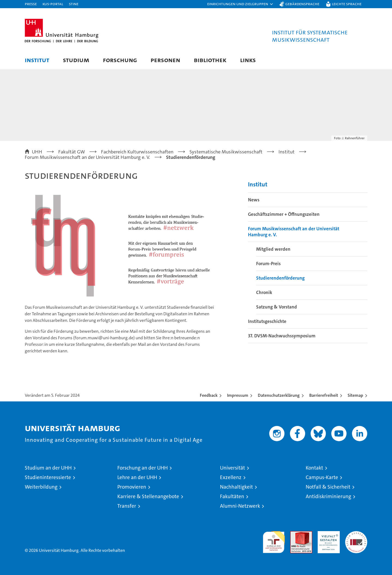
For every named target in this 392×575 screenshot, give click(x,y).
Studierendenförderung (280, 278)
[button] (240, 4)
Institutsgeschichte (267, 321)
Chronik (264, 292)
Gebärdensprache (302, 4)
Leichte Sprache (347, 4)
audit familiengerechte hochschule (274, 540)
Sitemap (355, 395)
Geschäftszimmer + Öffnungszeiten (284, 214)
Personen (165, 60)
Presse (31, 4)
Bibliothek (210, 60)
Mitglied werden (273, 249)
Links (248, 60)
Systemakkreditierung (356, 534)
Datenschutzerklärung (279, 395)
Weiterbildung (41, 487)
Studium (76, 60)
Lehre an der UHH (137, 477)
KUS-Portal (53, 4)
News (254, 200)
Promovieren (132, 487)
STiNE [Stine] (74, 4)
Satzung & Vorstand (277, 307)
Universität (232, 468)
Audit (295, 534)
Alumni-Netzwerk (240, 506)
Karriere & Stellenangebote (148, 496)
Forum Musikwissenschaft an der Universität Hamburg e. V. (294, 232)
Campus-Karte (322, 477)
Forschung (120, 60)
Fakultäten (232, 496)
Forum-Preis (268, 264)
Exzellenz (231, 477)
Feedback (209, 395)
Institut (37, 60)
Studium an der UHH (48, 468)
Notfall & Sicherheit (328, 487)
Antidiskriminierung (328, 496)
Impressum (238, 395)
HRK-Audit (327, 534)
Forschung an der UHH (143, 468)
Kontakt (314, 468)
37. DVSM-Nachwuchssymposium (282, 336)
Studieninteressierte (48, 477)
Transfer (127, 506)
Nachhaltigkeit (236, 487)
